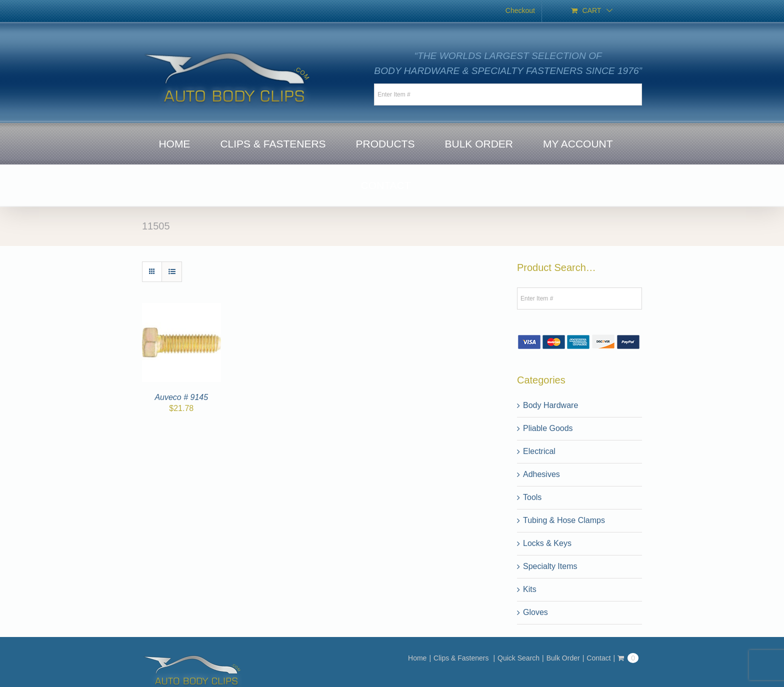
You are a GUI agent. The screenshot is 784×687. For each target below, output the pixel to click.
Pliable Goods (548, 428)
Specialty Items (550, 566)
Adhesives (541, 474)
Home (417, 658)
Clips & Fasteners (462, 658)
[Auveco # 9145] (181, 309)
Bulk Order (563, 658)
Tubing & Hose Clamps (564, 520)
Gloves (535, 612)
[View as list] (172, 272)
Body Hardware (550, 405)
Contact (598, 658)
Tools (532, 497)
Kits (530, 589)
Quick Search (518, 658)
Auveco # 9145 (181, 397)
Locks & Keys (547, 543)
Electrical (539, 451)
